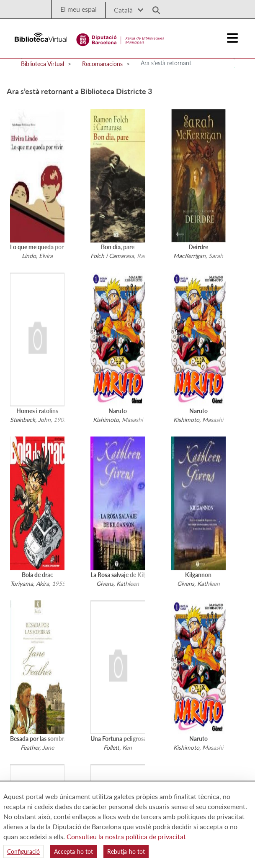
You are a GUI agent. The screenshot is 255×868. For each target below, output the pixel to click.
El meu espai (79, 9)
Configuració (23, 851)
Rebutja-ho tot (126, 851)
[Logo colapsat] (232, 38)
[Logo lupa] (153, 8)
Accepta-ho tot (73, 851)
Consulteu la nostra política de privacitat (126, 836)
